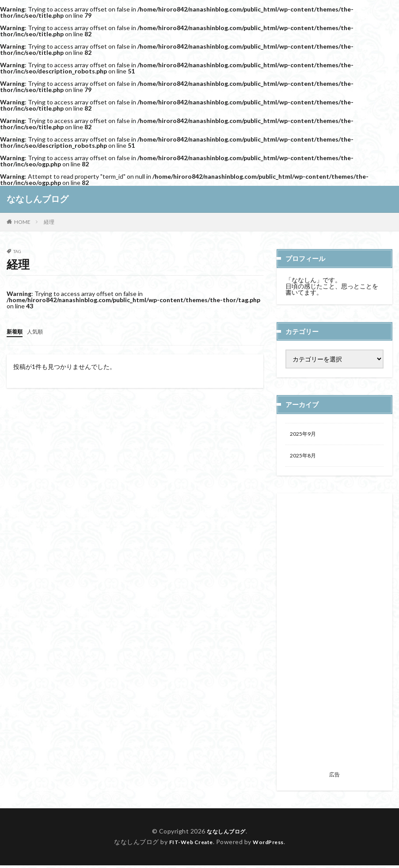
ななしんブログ (38, 199)
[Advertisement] (334, 638)
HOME (22, 222)
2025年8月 (305, 458)
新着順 (16, 331)
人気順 (39, 331)
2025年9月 (305, 435)
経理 (49, 222)
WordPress (272, 844)
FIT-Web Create (188, 844)
